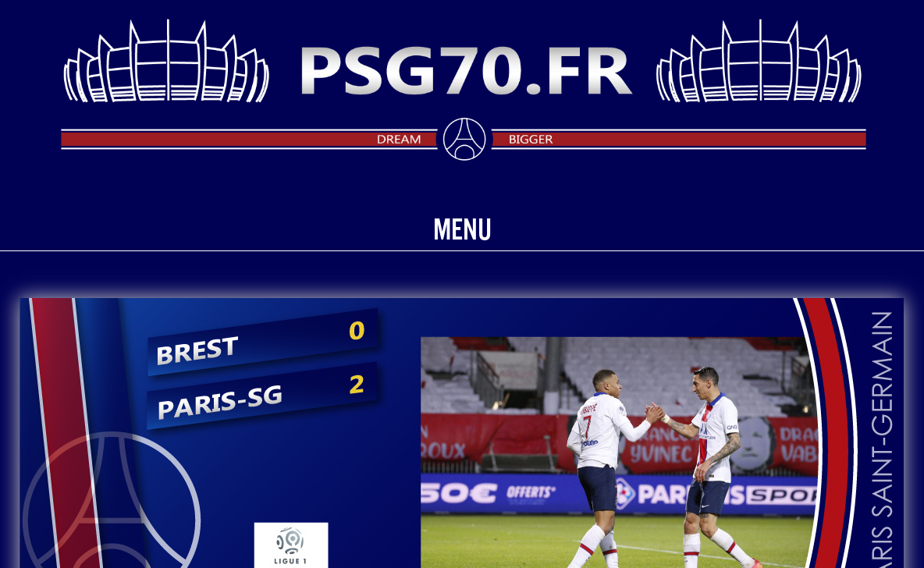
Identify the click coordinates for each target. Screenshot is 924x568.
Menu (462, 229)
